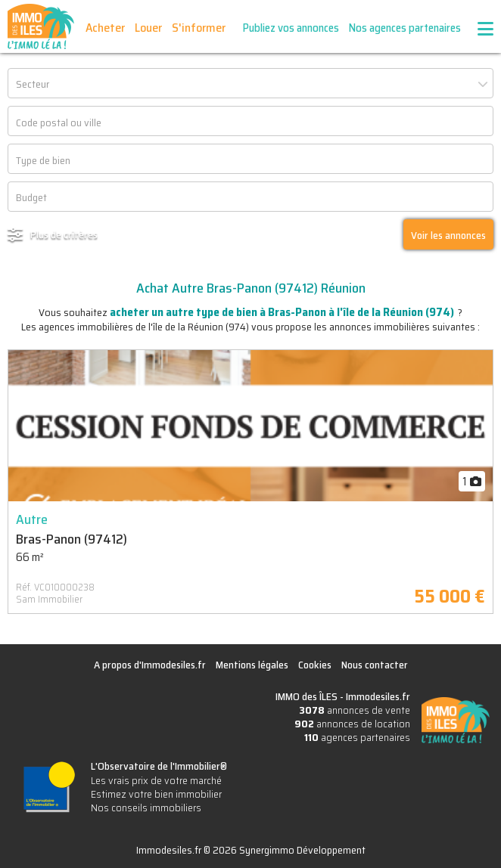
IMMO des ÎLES (41, 26)
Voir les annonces (448, 235)
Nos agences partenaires (405, 28)
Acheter (105, 28)
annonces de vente (355, 710)
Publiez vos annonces (291, 28)
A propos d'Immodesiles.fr (150, 665)
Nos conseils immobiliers (146, 808)
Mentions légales (252, 665)
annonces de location (352, 724)
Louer (148, 28)
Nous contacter (375, 665)
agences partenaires (357, 737)
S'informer (199, 28)
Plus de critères (64, 234)
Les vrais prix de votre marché (156, 780)
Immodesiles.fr (378, 696)
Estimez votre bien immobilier (156, 794)
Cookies (315, 665)
